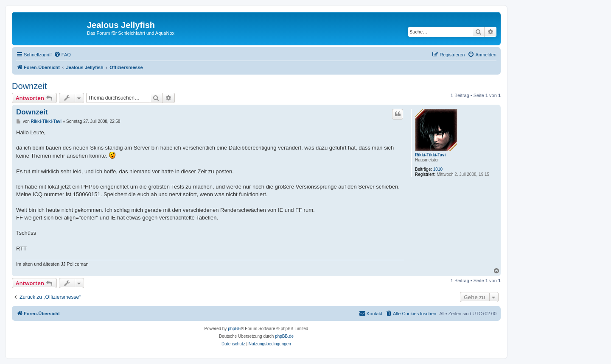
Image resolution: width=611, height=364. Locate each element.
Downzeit (29, 86)
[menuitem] (62, 55)
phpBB (234, 329)
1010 (438, 169)
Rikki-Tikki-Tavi (430, 155)
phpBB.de (284, 336)
